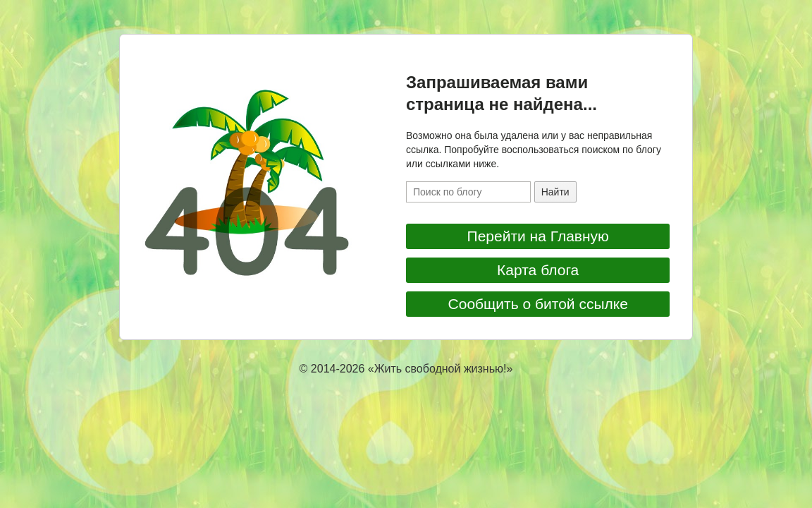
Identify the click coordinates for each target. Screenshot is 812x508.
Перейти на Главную (538, 236)
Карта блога (538, 270)
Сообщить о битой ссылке (538, 304)
